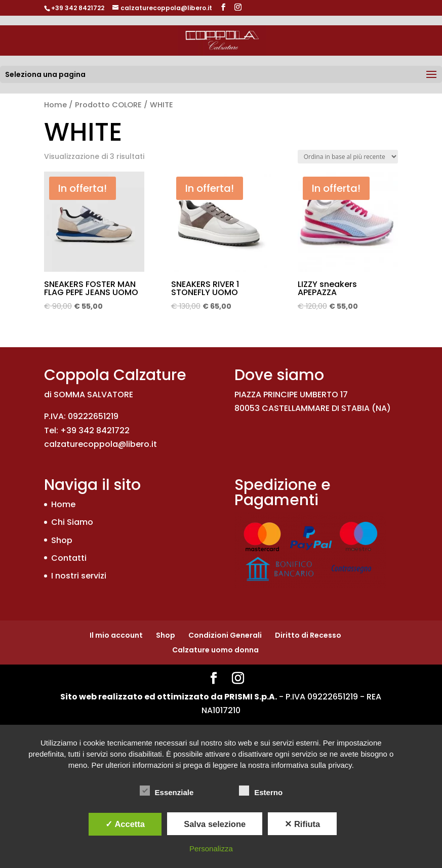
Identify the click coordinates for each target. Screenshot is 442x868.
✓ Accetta (125, 824)
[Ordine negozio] (348, 157)
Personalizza (211, 849)
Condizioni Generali (225, 635)
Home (55, 105)
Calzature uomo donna (215, 650)
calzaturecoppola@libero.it (101, 444)
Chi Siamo (72, 522)
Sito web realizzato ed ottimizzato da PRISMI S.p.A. (169, 697)
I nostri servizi (79, 576)
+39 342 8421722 (78, 8)
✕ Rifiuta (302, 824)
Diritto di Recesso (308, 635)
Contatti (69, 558)
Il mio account (116, 635)
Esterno (261, 791)
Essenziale (167, 791)
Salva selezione (215, 824)
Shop (62, 540)
